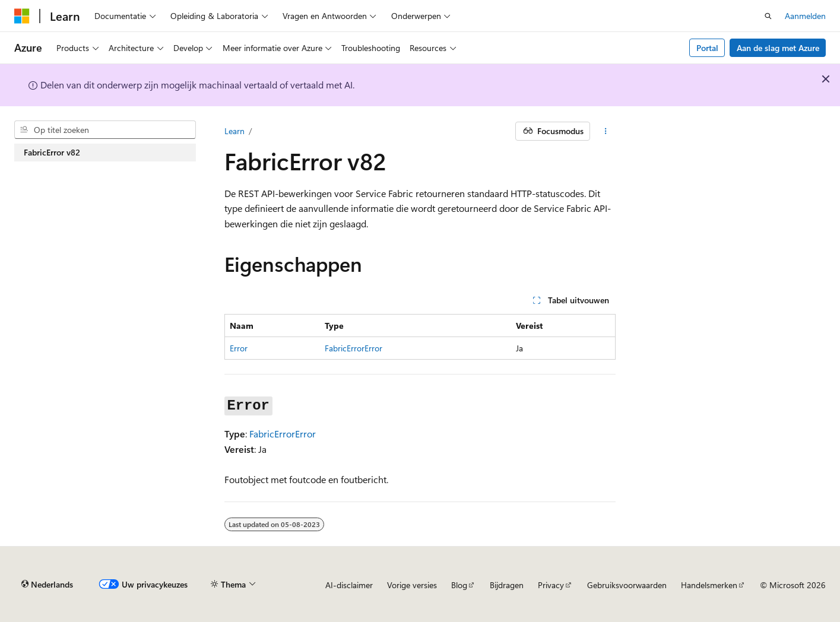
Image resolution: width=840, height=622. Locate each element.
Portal (707, 48)
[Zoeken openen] (768, 16)
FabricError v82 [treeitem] (52, 152)
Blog (459, 585)
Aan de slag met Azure (778, 48)
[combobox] (105, 130)
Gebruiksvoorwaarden (627, 585)
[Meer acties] (605, 131)
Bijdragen (507, 585)
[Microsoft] (22, 16)
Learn (234, 131)
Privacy (551, 585)
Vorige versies (412, 585)
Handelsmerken (709, 585)
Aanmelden (805, 16)
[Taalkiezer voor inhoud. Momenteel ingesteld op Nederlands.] (47, 585)
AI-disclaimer (349, 585)
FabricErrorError (354, 348)
